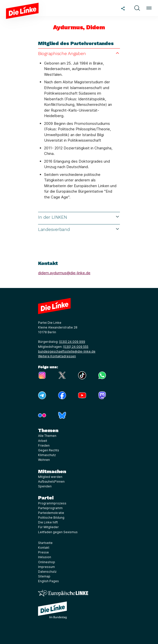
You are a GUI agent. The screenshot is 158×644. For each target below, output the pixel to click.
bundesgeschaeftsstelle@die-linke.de (67, 351)
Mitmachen (52, 471)
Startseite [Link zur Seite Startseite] (45, 543)
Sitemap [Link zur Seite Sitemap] (44, 576)
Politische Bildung (51, 518)
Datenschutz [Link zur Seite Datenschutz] (47, 572)
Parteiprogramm (50, 508)
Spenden (45, 486)
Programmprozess (52, 503)
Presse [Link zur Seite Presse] (43, 552)
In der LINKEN (79, 217)
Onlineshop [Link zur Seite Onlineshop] (47, 562)
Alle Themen (47, 436)
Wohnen (44, 460)
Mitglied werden (50, 477)
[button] (137, 8)
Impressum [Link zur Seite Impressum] (46, 567)
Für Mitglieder (48, 527)
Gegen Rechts (49, 450)
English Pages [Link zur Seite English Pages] (48, 581)
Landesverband (79, 229)
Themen (48, 430)
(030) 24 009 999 (72, 342)
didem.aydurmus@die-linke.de (64, 273)
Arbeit (43, 441)
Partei (46, 498)
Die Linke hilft (48, 522)
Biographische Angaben (79, 53)
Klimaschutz (47, 455)
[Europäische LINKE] (63, 593)
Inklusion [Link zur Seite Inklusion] (45, 557)
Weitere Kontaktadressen (57, 356)
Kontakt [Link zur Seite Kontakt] (44, 548)
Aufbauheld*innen (51, 481)
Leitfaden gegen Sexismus (58, 532)
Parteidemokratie (51, 513)
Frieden (44, 445)
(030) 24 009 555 (76, 347)
